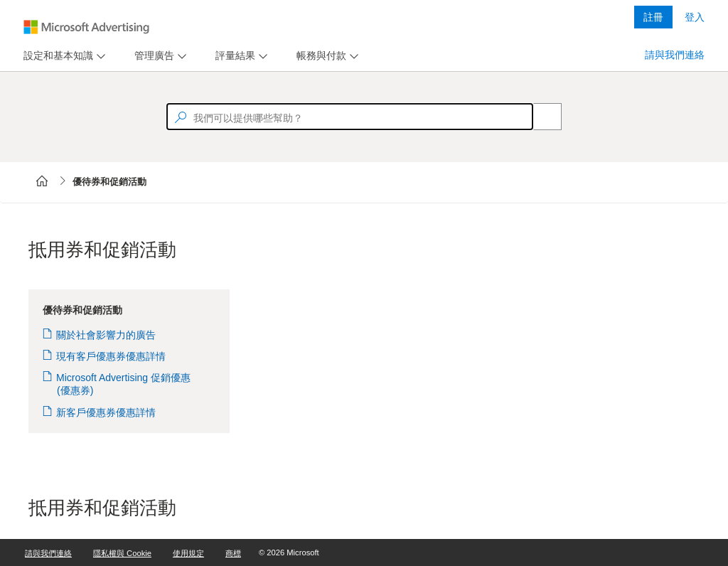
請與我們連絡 (675, 55)
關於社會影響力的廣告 (106, 335)
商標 (233, 553)
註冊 (653, 17)
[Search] (540, 117)
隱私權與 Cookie (122, 553)
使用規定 (188, 553)
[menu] (63, 56)
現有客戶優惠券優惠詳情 (111, 356)
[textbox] (350, 117)
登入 (695, 17)
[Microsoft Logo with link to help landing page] (86, 27)
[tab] (55, 56)
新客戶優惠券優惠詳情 (106, 412)
